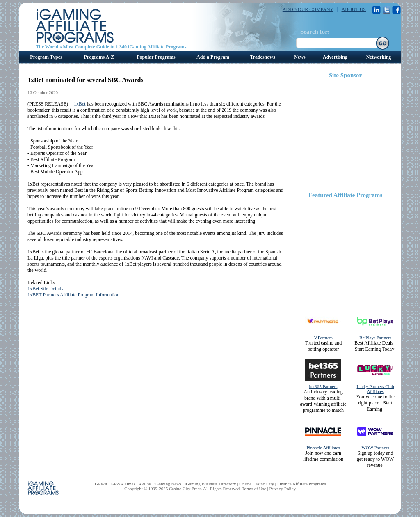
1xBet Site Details (45, 289)
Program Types (46, 57)
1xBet (80, 104)
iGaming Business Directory (210, 484)
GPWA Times (123, 484)
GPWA (101, 484)
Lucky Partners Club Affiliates (375, 389)
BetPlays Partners (375, 338)
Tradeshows (262, 57)
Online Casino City (257, 484)
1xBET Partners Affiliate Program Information (73, 295)
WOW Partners (375, 448)
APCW (145, 484)
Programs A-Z (99, 57)
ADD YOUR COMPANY (308, 9)
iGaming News (168, 484)
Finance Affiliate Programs (302, 484)
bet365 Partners (323, 386)
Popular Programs (156, 57)
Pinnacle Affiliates (323, 448)
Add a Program (213, 57)
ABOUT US (354, 9)
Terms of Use (254, 489)
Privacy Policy (282, 489)
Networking (379, 57)
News (300, 57)
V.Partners (323, 338)
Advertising (335, 57)
